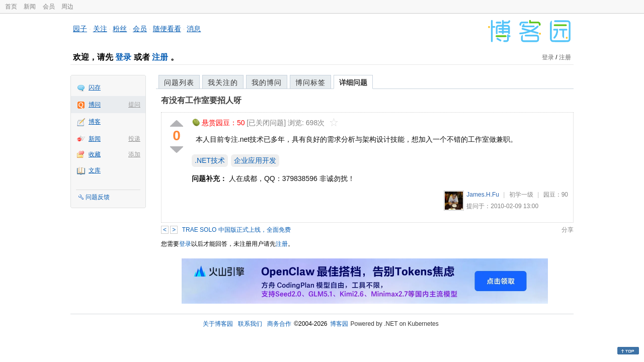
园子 (80, 29)
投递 (134, 139)
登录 (123, 57)
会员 (49, 7)
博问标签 (310, 82)
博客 (95, 122)
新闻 (30, 7)
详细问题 (353, 82)
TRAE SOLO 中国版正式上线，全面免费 (236, 230)
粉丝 (120, 29)
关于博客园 (218, 324)
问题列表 (179, 82)
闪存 (95, 87)
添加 (134, 154)
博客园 (339, 324)
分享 (568, 230)
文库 (95, 170)
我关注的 (223, 82)
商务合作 (279, 324)
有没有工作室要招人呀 (201, 100)
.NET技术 (210, 160)
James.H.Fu (483, 195)
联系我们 (250, 324)
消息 (194, 29)
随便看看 (167, 29)
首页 (11, 7)
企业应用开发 (255, 160)
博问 (95, 105)
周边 (67, 7)
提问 (134, 105)
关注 (100, 29)
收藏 (95, 154)
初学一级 (521, 195)
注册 (160, 57)
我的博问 (267, 82)
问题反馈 (98, 197)
